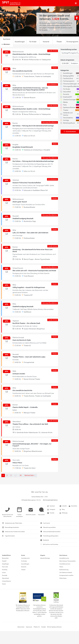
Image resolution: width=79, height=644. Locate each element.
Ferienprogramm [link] (72, 42)
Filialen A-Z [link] (37, 627)
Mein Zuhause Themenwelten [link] (68, 561)
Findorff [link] (4, 561)
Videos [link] (61, 567)
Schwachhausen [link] (6, 581)
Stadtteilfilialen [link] (6, 555)
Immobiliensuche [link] (64, 558)
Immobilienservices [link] (65, 564)
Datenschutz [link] (21, 627)
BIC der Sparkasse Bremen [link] (54, 627)
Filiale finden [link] (63, 578)
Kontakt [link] (44, 627)
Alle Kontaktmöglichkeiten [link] (50, 500)
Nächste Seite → (30, 475)
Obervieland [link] (5, 578)
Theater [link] (59, 42)
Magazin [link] (43, 555)
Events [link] (23, 555)
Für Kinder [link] (33, 42)
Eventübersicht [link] (25, 558)
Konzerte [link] (46, 42)
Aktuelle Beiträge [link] (45, 558)
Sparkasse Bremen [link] (7, 42)
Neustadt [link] (5, 575)
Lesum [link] (4, 573)
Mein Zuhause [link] (63, 555)
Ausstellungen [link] (20, 42)
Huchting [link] (5, 570)
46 (21, 475)
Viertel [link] (4, 584)
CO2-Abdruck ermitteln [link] (66, 573)
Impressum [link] (29, 627)
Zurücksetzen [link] (71, 132)
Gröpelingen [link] (5, 564)
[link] (77, 18)
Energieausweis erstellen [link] (66, 575)
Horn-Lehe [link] (5, 567)
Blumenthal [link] (5, 558)
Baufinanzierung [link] (64, 570)
